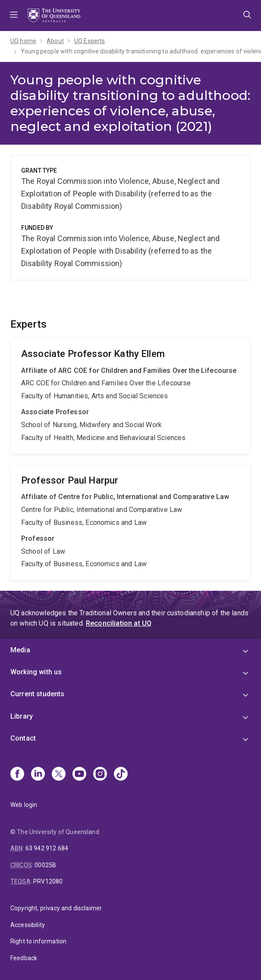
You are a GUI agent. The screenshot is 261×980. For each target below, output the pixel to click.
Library (22, 716)
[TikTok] (121, 775)
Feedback (24, 958)
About (55, 41)
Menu (14, 16)
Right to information (38, 941)
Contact (23, 738)
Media (20, 650)
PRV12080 (48, 881)
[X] (59, 775)
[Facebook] (17, 775)
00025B (45, 865)
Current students (38, 694)
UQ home (23, 41)
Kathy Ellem (130, 396)
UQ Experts (90, 41)
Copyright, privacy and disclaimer (56, 908)
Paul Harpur (130, 522)
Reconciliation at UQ (119, 623)
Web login (24, 805)
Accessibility (28, 925)
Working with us (36, 672)
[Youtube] (79, 775)
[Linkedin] (38, 775)
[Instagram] (100, 775)
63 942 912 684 (47, 848)
